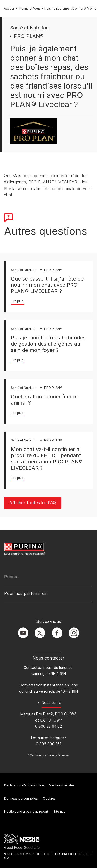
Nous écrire (51, 703)
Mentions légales (62, 785)
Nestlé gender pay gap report (26, 812)
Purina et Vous (30, 8)
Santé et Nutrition (29, 28)
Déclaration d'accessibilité (24, 785)
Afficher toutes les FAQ (33, 503)
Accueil (9, 8)
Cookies (49, 798)
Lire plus (17, 301)
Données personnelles (21, 798)
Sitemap (59, 812)
